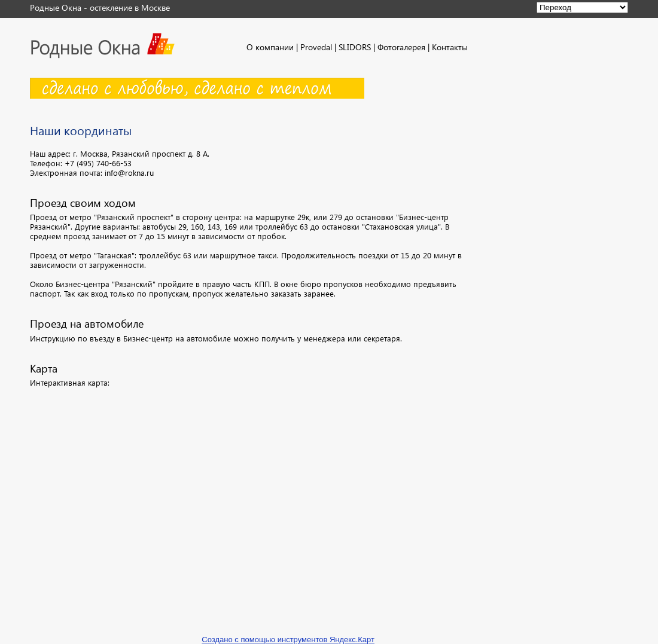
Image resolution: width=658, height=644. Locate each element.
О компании (270, 47)
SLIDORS (355, 47)
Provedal (316, 47)
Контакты (450, 47)
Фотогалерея (401, 47)
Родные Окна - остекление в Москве (100, 7)
